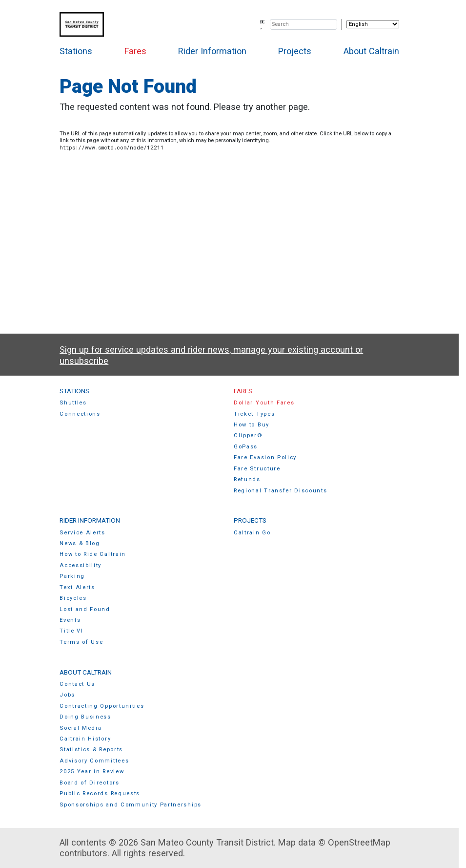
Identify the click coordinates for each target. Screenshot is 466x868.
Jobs (67, 695)
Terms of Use (81, 642)
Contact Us (77, 684)
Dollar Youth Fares (264, 403)
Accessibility (81, 565)
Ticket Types (254, 414)
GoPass (246, 447)
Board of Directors (89, 783)
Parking (72, 576)
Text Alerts (77, 587)
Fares (135, 51)
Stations (76, 51)
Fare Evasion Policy (265, 457)
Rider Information (212, 51)
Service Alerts (82, 533)
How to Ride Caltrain (93, 554)
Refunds (247, 479)
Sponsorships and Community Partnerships (131, 805)
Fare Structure (257, 469)
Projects (295, 51)
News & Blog (80, 543)
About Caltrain (371, 51)
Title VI (71, 631)
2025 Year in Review (92, 772)
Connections (80, 414)
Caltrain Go (252, 533)
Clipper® (248, 435)
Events (70, 620)
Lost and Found (85, 609)
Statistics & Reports (91, 750)
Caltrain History (85, 739)
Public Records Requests (100, 794)
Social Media (81, 728)
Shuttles (73, 403)
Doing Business (85, 717)
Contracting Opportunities (102, 706)
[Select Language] (373, 24)
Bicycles (73, 598)
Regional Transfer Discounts (280, 491)
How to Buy (252, 425)
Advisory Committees (94, 761)
